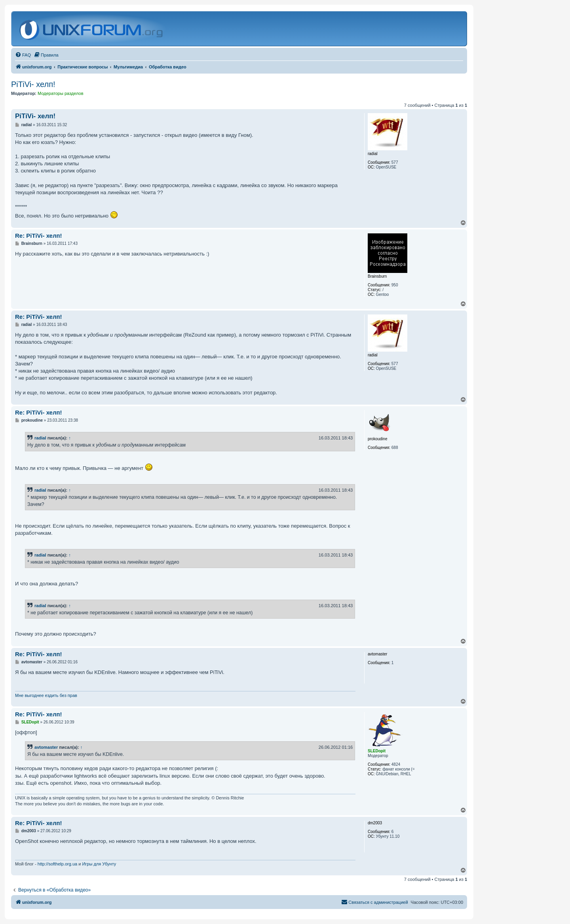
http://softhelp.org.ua (57, 864)
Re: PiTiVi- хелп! (39, 236)
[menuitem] (23, 55)
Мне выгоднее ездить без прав (46, 695)
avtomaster (46, 747)
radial (40, 438)
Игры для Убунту (99, 864)
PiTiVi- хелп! (33, 84)
